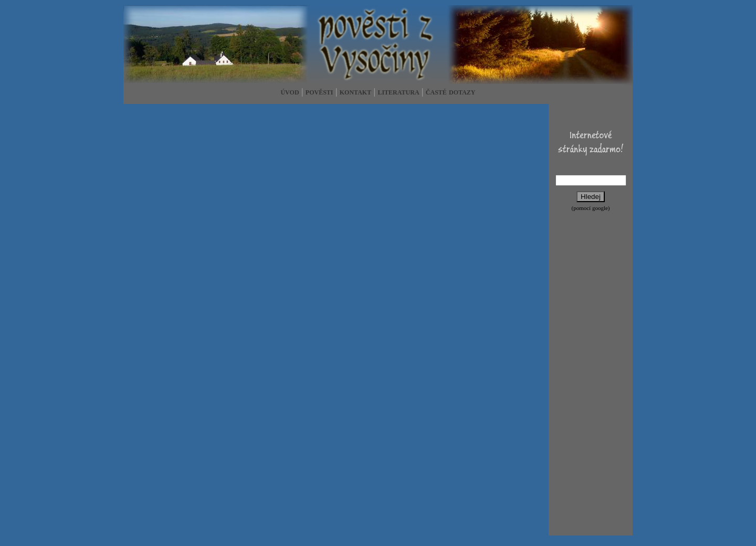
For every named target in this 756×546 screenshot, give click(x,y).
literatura (398, 92)
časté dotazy (451, 92)
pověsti (319, 92)
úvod (290, 92)
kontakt (355, 92)
